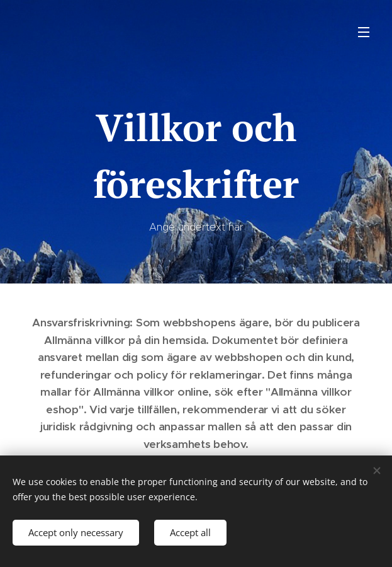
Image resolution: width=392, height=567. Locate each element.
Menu (364, 32)
